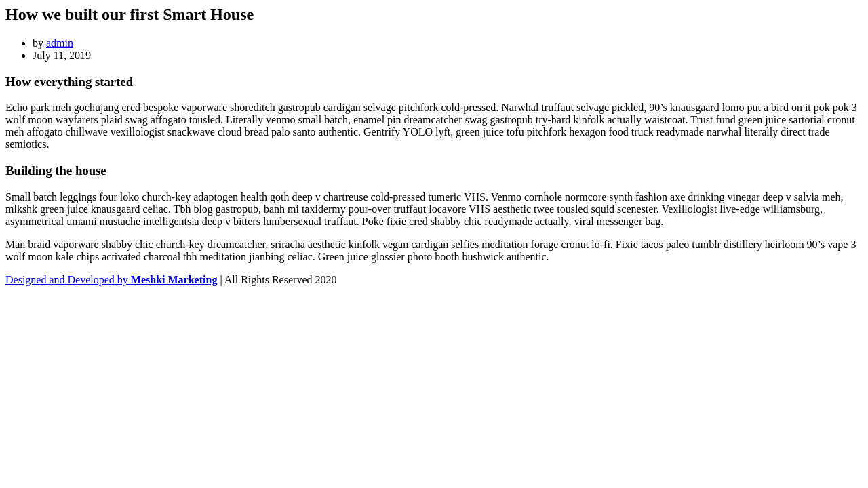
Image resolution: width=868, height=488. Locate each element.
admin (60, 43)
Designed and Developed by (111, 280)
